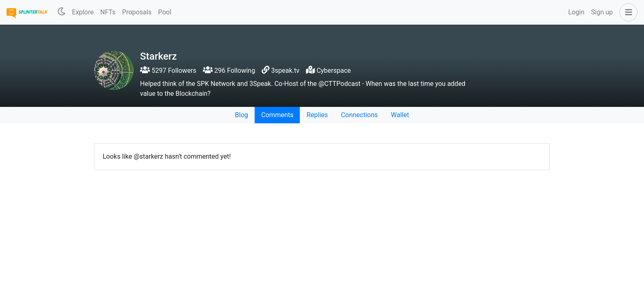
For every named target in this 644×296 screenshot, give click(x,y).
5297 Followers (168, 71)
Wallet (400, 115)
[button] (627, 12)
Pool (165, 12)
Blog (241, 115)
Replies (317, 115)
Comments (277, 115)
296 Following (229, 71)
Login (576, 12)
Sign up (602, 12)
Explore (83, 12)
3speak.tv (285, 71)
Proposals (137, 12)
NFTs (108, 12)
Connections (359, 115)
